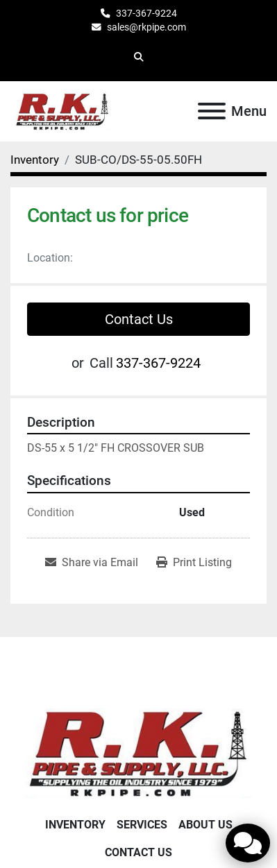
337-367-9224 (146, 13)
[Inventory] (35, 160)
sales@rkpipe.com (146, 27)
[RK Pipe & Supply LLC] (138, 752)
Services (142, 825)
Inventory (75, 825)
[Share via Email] (92, 563)
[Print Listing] (194, 563)
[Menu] (212, 111)
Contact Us (139, 319)
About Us (205, 825)
